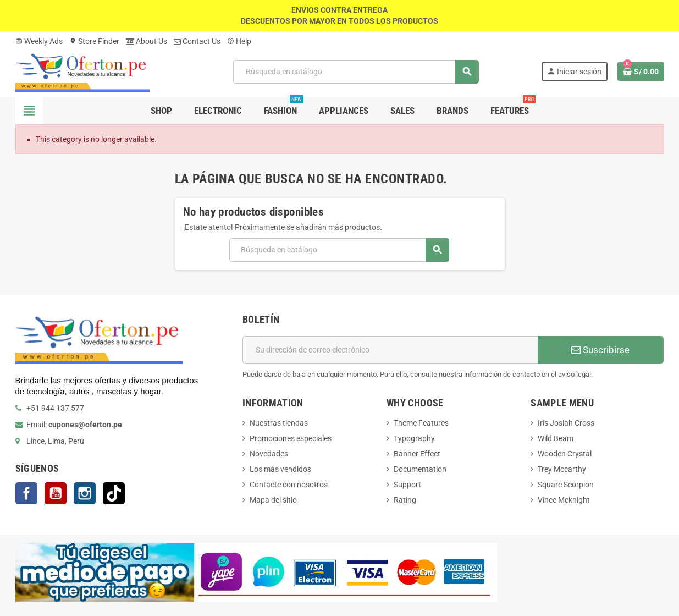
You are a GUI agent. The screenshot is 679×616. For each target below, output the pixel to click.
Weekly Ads (39, 41)
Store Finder (94, 41)
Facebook (26, 493)
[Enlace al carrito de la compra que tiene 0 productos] (641, 71)
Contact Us (197, 41)
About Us (147, 41)
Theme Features (421, 423)
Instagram (85, 493)
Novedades (269, 454)
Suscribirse (600, 350)
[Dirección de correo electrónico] (390, 350)
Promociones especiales (291, 438)
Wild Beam (556, 438)
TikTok (114, 493)
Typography (414, 438)
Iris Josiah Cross (566, 423)
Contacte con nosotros (289, 485)
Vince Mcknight (564, 500)
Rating (405, 500)
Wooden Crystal (565, 454)
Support (407, 485)
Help (239, 41)
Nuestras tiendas (279, 423)
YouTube (56, 493)
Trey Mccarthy (562, 469)
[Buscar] (356, 72)
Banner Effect (417, 454)
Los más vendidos (280, 469)
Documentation (420, 469)
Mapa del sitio (273, 500)
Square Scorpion (566, 485)
